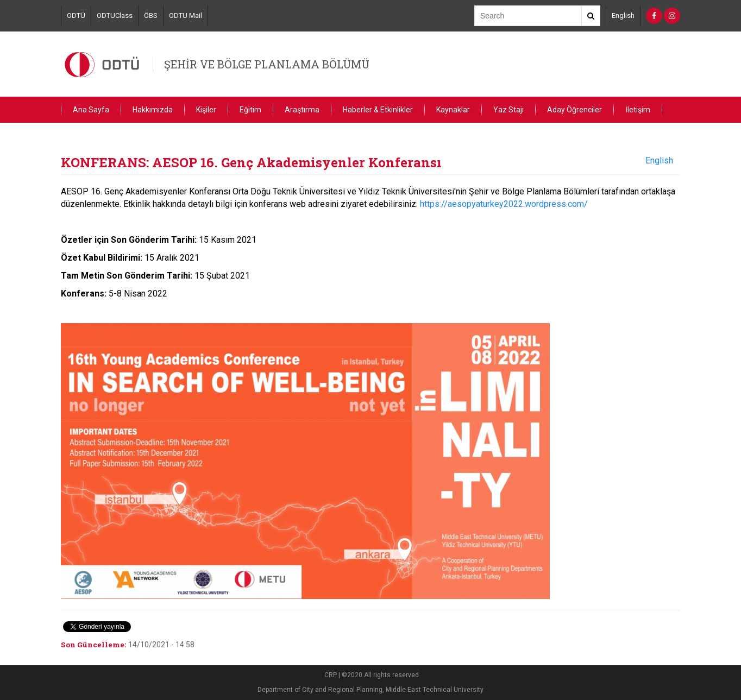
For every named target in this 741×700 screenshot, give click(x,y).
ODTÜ (76, 15)
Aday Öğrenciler (574, 110)
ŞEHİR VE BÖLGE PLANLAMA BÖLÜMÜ (267, 64)
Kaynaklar (453, 110)
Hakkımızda (153, 110)
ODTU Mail (186, 15)
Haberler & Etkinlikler (378, 110)
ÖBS (151, 15)
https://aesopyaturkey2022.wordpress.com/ (504, 204)
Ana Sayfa (91, 110)
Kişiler (206, 110)
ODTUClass (115, 15)
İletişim (638, 110)
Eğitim (250, 110)
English (623, 15)
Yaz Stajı (508, 110)
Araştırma (302, 110)
